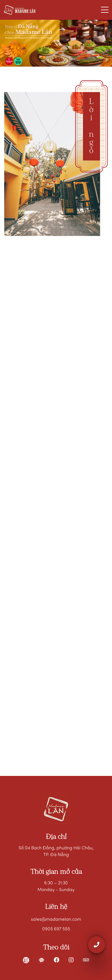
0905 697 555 (56, 929)
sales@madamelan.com (56, 920)
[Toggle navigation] (105, 10)
